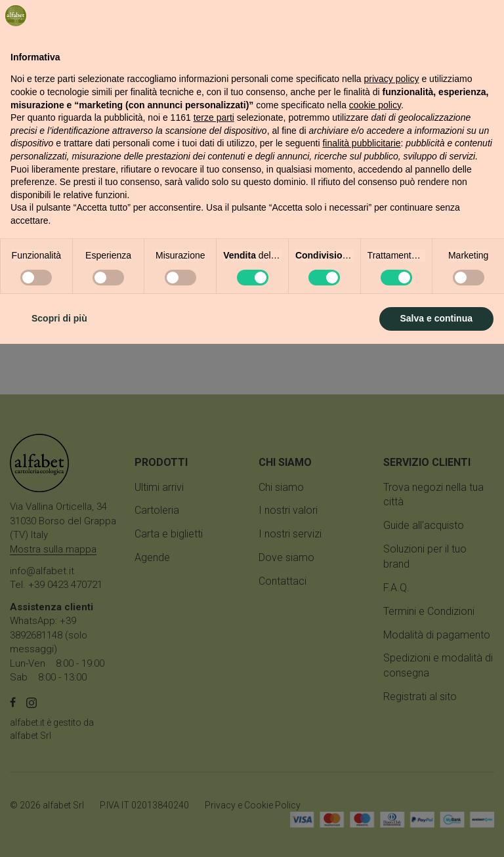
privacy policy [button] (392, 593)
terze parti (214, 631)
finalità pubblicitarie (361, 657)
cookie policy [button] (375, 618)
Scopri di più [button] (59, 831)
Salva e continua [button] (436, 831)
